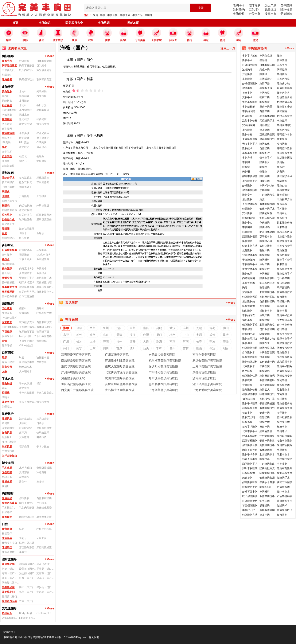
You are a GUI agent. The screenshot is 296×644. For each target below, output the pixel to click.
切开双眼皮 (8, 182)
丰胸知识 (45, 23)
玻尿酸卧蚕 (26, 219)
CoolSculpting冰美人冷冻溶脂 (45, 613)
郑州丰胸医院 (250, 468)
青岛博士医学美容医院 (120, 390)
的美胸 (281, 171)
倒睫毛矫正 (26, 187)
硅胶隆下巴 (43, 331)
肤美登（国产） (11, 583)
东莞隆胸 (282, 394)
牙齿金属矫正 (9, 552)
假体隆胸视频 (267, 403)
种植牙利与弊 (44, 529)
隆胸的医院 (266, 213)
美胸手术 (247, 97)
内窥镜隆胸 (249, 278)
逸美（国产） (27, 592)
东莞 (66, 335)
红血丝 (6, 161)
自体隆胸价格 (250, 501)
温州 (186, 328)
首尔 (119, 348)
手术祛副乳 (8, 70)
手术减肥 (7, 468)
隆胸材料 (265, 260)
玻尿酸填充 (26, 215)
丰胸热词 (104, 23)
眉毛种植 (7, 383)
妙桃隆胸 (247, 185)
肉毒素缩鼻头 (27, 268)
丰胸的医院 (249, 111)
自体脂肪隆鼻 (9, 250)
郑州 (93, 335)
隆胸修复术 (283, 385)
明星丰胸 (265, 250)
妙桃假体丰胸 (285, 102)
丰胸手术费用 (267, 482)
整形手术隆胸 (250, 427)
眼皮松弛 (24, 238)
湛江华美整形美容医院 (207, 384)
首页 (15, 23)
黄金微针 (24, 437)
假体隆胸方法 (250, 515)
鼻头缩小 (7, 273)
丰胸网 (246, 162)
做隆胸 (263, 171)
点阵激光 (7, 138)
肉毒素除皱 (8, 428)
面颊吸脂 (7, 313)
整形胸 (263, 60)
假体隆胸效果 (250, 348)
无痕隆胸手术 (267, 120)
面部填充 (7, 322)
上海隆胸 (247, 130)
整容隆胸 (265, 287)
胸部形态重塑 (9, 65)
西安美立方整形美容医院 (77, 390)
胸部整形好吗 (267, 376)
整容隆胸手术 (285, 153)
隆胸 (96, 15)
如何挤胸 (282, 515)
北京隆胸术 (249, 366)
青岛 (212, 328)
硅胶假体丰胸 (250, 394)
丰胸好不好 (249, 510)
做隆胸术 (282, 505)
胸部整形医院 (267, 297)
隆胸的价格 (283, 130)
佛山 (226, 328)
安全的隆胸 (249, 125)
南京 (172, 341)
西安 (133, 341)
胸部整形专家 (285, 376)
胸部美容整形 (250, 450)
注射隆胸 (239, 9)
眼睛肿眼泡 (8, 238)
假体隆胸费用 (267, 478)
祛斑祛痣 (7, 119)
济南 (106, 341)
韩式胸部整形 (285, 459)
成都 (212, 335)
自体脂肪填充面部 (45, 322)
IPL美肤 (6, 142)
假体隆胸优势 (250, 376)
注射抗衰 (7, 419)
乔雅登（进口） (45, 569)
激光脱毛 (24, 147)
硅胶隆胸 (247, 209)
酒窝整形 (7, 367)
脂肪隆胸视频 (250, 236)
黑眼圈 (6, 229)
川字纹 (23, 423)
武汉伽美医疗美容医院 (207, 360)
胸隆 (245, 287)
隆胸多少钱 (283, 83)
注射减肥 (7, 482)
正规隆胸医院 (267, 134)
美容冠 (23, 552)
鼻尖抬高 (42, 273)
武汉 (172, 328)
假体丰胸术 (283, 491)
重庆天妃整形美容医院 (120, 366)
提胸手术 (265, 422)
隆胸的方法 (249, 218)
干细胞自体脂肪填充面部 (28, 327)
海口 (66, 348)
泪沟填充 (7, 215)
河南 (186, 341)
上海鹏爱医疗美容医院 (207, 390)
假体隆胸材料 (267, 380)
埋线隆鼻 (24, 255)
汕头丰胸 (265, 501)
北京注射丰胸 (285, 362)
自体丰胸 (265, 111)
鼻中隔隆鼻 (43, 259)
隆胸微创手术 (250, 487)
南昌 (146, 328)
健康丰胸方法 (250, 246)
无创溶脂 (7, 472)
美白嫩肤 (7, 91)
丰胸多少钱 (266, 88)
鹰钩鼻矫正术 (44, 278)
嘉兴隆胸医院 (267, 385)
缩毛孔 (23, 161)
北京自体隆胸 (267, 232)
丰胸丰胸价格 (250, 153)
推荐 (66, 328)
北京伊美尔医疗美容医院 (121, 372)
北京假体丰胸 (250, 255)
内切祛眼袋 (26, 205)
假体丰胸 (247, 88)
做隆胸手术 (283, 478)
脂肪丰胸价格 (267, 292)
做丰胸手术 (266, 158)
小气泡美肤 (26, 110)
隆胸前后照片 (285, 445)
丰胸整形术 (249, 283)
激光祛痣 (7, 124)
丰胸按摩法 (283, 190)
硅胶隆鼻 (42, 250)
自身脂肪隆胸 (267, 301)
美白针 (6, 96)
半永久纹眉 (26, 383)
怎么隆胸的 (249, 301)
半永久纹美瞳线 (45, 393)
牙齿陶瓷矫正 (44, 547)
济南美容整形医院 (204, 378)
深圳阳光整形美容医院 (163, 366)
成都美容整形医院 (204, 372)
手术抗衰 (7, 446)
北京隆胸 (247, 232)
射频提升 (7, 437)
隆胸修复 (286, 9)
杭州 (172, 335)
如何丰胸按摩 (267, 218)
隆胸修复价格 (285, 403)
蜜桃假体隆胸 (267, 510)
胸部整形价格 (285, 348)
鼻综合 (6, 259)
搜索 (200, 8)
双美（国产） (27, 601)
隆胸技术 (247, 148)
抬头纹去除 (43, 419)
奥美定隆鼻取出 (45, 287)
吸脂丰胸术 (283, 454)
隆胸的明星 (249, 334)
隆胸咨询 (247, 343)
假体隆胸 (255, 5)
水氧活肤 (7, 115)
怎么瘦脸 (7, 308)
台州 (172, 348)
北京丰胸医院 (285, 232)
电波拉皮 (42, 437)
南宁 (79, 348)
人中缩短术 (26, 371)
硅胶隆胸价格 (250, 408)
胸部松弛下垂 (267, 399)
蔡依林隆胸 (283, 283)
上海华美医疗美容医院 (207, 366)
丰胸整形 (265, 274)
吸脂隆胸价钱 (267, 394)
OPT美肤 (41, 142)
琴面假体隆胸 (250, 505)
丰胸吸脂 (282, 464)
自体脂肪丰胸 (267, 65)
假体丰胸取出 (267, 440)
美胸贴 (281, 162)
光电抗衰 (7, 432)
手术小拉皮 (43, 446)
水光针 (23, 91)
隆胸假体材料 (250, 362)
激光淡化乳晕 (44, 70)
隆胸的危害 (283, 93)
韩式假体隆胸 (267, 116)
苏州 (79, 335)
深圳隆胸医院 (285, 158)
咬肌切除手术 (44, 313)
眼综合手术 (8, 178)
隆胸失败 (265, 269)
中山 (186, 335)
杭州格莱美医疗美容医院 (165, 360)
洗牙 (22, 529)
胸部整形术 (283, 422)
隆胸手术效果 (285, 315)
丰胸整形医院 (267, 352)
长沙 (79, 341)
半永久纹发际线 (28, 402)
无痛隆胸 (286, 14)
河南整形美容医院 (73, 378)
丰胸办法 (247, 158)
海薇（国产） (9, 573)
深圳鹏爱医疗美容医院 (76, 354)
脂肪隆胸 (282, 139)
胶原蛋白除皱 (44, 428)
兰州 (93, 328)
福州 (119, 341)
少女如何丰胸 (285, 320)
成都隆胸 (247, 250)
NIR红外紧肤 (9, 442)
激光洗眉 (24, 388)
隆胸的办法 (283, 255)
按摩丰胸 (270, 14)
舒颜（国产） (27, 578)
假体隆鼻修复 (27, 287)
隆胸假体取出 (267, 278)
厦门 (159, 335)
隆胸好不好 (266, 241)
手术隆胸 (282, 209)
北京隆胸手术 (267, 454)
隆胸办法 (282, 185)
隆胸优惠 (265, 459)
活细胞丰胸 (266, 311)
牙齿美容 (7, 538)
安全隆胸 (247, 213)
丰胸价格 (112, 15)
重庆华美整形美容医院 (76, 366)
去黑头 (40, 156)
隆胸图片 (265, 153)
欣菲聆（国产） (45, 578)
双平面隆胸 (283, 287)
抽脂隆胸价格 (285, 223)
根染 (39, 383)
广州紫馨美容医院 (117, 354)
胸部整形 (282, 69)
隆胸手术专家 (250, 454)
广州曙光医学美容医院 (163, 372)
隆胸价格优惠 (267, 348)
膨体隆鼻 (7, 255)
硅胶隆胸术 (249, 473)
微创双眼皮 (26, 182)
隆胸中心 (247, 223)
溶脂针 (40, 308)
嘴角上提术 (8, 362)
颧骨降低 (42, 341)
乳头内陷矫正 (27, 70)
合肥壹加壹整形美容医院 (121, 384)
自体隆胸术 (249, 352)
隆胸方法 (265, 102)
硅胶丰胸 (255, 14)
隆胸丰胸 (282, 204)
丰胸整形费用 (285, 246)
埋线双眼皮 (43, 178)
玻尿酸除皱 (26, 428)
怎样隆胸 (282, 399)
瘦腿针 (40, 482)
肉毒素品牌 (8, 587)
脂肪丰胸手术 (285, 473)
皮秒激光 (24, 101)
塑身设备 (7, 613)
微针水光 (42, 105)
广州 (66, 341)
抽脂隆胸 (282, 264)
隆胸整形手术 (285, 274)
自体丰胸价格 (285, 325)
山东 (93, 348)
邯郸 (159, 348)
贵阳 (119, 328)
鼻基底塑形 (8, 292)
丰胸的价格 (283, 79)
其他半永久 (8, 402)
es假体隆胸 (266, 246)
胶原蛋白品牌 (9, 601)
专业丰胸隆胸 (285, 440)
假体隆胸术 (283, 487)
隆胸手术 (239, 5)
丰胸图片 (282, 74)
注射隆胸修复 (267, 436)
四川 (106, 348)
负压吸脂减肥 (44, 468)
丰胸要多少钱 (267, 338)
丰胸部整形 (249, 107)
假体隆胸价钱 (267, 408)
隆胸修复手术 (285, 269)
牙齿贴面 (42, 538)
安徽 (226, 341)
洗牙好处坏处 (27, 543)
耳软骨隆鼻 (26, 259)
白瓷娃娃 (42, 96)
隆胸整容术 (249, 306)
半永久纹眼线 (27, 393)
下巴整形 (7, 331)
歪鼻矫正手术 (27, 278)
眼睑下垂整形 (9, 201)
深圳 (133, 335)
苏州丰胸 (282, 329)
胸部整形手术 (285, 176)
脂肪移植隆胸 (250, 440)
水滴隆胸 (265, 357)
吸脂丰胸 (282, 227)
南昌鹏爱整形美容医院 (76, 360)
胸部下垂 (265, 83)
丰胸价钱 (282, 306)
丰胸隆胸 (247, 79)
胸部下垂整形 (285, 482)
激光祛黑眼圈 (27, 229)
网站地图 (133, 23)
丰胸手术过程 (250, 56)
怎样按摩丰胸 (250, 269)
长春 (199, 341)
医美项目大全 (74, 23)
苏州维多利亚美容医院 (120, 360)
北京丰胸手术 (250, 431)
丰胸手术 (125, 15)
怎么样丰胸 (283, 278)
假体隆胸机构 (267, 204)
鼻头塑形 (7, 268)
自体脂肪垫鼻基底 (45, 292)
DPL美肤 (24, 142)
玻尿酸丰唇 (43, 357)
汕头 (146, 348)
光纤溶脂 (24, 472)
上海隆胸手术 (250, 181)
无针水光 (24, 115)
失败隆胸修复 (250, 139)
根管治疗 (7, 533)
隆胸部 (263, 167)
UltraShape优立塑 (11, 618)
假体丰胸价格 (267, 496)
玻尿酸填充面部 (28, 322)
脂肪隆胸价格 (267, 325)
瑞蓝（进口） (44, 564)
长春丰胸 (247, 413)
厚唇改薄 (42, 362)
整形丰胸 (265, 427)
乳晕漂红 (270, 9)
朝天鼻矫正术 (27, 282)
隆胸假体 (265, 144)
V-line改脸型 (26, 345)
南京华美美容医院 (204, 354)
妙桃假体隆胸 (250, 83)
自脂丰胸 (265, 181)
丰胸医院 (265, 366)
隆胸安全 (247, 195)
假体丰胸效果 (285, 292)
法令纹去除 (26, 419)
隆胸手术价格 (285, 334)
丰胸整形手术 (250, 264)
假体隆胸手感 (250, 325)
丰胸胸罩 (247, 227)
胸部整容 (282, 111)
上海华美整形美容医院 (163, 390)
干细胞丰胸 (283, 301)
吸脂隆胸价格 (267, 473)
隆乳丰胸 (282, 380)
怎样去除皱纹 (9, 456)
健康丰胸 (265, 413)
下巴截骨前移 (44, 336)
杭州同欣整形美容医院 (120, 378)
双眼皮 (6, 192)
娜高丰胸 (265, 515)
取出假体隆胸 (250, 496)
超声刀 (23, 432)
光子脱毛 (7, 152)
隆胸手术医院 (250, 403)
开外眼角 (42, 196)
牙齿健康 (7, 529)
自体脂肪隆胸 (44, 61)
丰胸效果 (282, 120)
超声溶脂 (24, 477)
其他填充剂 (8, 592)
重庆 (226, 335)
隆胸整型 (265, 320)
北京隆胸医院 (285, 357)
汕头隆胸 (247, 311)
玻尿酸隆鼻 (26, 250)
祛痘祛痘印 (8, 133)
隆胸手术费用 (285, 260)
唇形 (4, 357)
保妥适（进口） (45, 587)
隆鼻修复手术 (9, 287)
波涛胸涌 (247, 69)
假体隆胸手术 (285, 408)
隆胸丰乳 (282, 311)
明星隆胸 (282, 450)
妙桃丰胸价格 (285, 116)
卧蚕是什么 (8, 219)
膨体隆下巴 (8, 336)
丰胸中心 (282, 213)
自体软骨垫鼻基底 (28, 296)
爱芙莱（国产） (28, 569)
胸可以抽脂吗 (285, 436)
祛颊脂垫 (24, 313)
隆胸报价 (282, 218)
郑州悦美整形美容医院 (163, 378)
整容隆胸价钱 (267, 139)
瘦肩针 (6, 486)
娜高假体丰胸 (285, 134)
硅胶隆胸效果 (285, 343)
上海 (93, 341)
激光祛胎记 (26, 124)
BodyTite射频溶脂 (28, 613)
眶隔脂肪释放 (9, 210)
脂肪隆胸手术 (250, 464)
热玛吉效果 (43, 432)
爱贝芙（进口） (11, 596)
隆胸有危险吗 (285, 468)
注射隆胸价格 (267, 195)
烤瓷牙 (23, 538)
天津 (119, 335)
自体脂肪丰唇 (27, 362)
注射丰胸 (265, 264)
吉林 (186, 348)
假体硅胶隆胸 (285, 417)
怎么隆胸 (247, 199)
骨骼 (4, 341)
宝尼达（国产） (45, 592)
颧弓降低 (7, 345)
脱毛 (4, 147)
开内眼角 (24, 196)
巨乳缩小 (255, 9)
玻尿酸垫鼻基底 (28, 292)
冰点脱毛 (42, 147)
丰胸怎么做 (266, 56)
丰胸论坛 (282, 431)
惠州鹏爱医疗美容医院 (163, 384)
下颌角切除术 (9, 318)
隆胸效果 (247, 274)
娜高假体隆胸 (285, 148)
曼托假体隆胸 (250, 204)
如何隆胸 (282, 297)
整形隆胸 (265, 417)
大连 (146, 341)
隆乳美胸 (265, 176)
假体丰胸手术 (267, 209)
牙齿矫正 (7, 547)
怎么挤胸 (247, 478)
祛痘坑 (23, 156)
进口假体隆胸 (267, 329)
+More (49, 56)
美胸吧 (246, 171)
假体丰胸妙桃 (250, 190)
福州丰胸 (247, 320)
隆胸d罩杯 (265, 487)
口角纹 (40, 423)
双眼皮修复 (43, 182)
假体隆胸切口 (285, 371)
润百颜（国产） (28, 564)
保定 (212, 348)
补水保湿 (7, 105)
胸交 (262, 199)
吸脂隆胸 (265, 334)
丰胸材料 (265, 491)
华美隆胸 (265, 223)
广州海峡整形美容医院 (76, 372)
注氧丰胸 (265, 315)
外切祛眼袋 (43, 205)
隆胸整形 (247, 241)
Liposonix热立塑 (28, 618)
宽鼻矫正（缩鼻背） (45, 282)
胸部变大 (265, 389)
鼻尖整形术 (26, 273)
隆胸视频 (247, 380)
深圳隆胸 (247, 292)
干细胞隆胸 (249, 260)
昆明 (159, 328)
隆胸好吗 (265, 227)
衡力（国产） (27, 587)
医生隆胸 (247, 371)
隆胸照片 (265, 162)
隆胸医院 (282, 250)
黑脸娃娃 (24, 96)
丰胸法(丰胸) (284, 125)
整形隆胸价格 (250, 389)
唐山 (199, 348)
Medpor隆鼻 (44, 255)
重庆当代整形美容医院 (76, 384)
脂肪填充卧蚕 (44, 219)
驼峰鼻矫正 (8, 282)
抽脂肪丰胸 (249, 399)
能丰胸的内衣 (267, 283)
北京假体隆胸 (285, 236)
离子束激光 (43, 138)
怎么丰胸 (270, 5)
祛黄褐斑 (42, 119)
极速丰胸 (282, 427)
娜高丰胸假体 (250, 176)
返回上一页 (228, 48)
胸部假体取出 (27, 79)
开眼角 (6, 196)
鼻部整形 (7, 278)
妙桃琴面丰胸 (250, 491)
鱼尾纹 (40, 233)
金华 (79, 328)
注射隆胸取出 (267, 464)
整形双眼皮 (26, 178)
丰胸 (103, 15)
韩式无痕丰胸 (250, 459)
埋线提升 (24, 446)
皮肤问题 (7, 156)
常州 (133, 328)
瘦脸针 (23, 308)
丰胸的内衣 (249, 315)
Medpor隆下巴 (28, 336)
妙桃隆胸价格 (285, 97)
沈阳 (133, 348)
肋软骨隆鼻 (8, 264)
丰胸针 (148, 15)
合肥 (146, 335)
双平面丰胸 (266, 236)
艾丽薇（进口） (45, 573)
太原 (199, 335)
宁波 (212, 341)
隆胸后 (281, 167)
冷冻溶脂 (42, 472)
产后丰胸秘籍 (285, 496)
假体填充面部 (44, 327)
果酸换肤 (7, 101)
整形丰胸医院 (250, 102)
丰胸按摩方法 (285, 199)
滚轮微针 (24, 138)
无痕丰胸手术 (250, 144)
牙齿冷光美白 (9, 543)
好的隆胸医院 (250, 482)
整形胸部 (282, 144)
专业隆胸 (265, 306)
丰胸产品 (137, 15)
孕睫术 (6, 397)
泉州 (106, 328)
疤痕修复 (42, 161)
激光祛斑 (24, 119)
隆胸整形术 (283, 352)
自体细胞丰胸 (285, 88)
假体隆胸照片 (250, 297)
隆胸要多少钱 (285, 107)
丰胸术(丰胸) (267, 185)
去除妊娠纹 (8, 166)
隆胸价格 (247, 134)
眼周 (4, 233)
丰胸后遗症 (266, 79)
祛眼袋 (6, 205)
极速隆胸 (265, 505)
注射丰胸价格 (250, 120)
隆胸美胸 (265, 255)
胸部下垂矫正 (27, 65)
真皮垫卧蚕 (8, 224)
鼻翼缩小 (42, 268)
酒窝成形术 (26, 367)
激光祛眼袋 (26, 210)
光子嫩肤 (42, 91)
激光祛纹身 (43, 124)
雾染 (4, 388)
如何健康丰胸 (267, 362)
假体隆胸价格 (250, 445)
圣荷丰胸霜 (266, 107)
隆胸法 (246, 167)
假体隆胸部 (266, 450)
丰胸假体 (247, 329)
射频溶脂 (7, 477)
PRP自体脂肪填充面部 (11, 327)
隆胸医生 (265, 343)
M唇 (22, 357)
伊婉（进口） (9, 569)
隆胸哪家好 (283, 195)
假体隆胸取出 (285, 510)
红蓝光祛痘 (43, 133)
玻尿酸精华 (43, 110)
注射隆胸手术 (285, 501)
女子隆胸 (282, 413)
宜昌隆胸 (247, 385)
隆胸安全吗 (249, 417)
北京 (106, 335)
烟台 (226, 348)
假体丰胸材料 (250, 436)
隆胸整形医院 (250, 357)
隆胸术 (263, 74)
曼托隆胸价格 (267, 445)
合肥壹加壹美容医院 (162, 354)
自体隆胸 (286, 5)
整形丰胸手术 (285, 338)
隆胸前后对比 (250, 338)
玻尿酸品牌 (8, 564)
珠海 (159, 341)
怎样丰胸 (265, 190)
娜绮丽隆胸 (266, 431)
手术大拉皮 (8, 451)
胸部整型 (265, 125)
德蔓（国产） (9, 578)
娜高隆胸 (265, 130)
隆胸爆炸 (265, 371)
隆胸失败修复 (267, 468)
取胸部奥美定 (44, 79)
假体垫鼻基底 (9, 296)
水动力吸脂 (26, 468)
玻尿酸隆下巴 (27, 331)
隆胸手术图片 (285, 366)
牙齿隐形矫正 (27, 547)
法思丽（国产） (28, 573)
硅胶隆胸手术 (285, 241)
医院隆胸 (247, 116)
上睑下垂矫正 (9, 187)
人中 (4, 371)
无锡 (199, 328)
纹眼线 (6, 393)
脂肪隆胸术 (283, 389)
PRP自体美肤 (9, 110)
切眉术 (23, 233)
